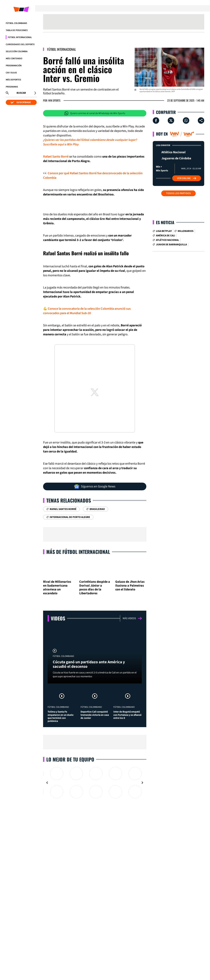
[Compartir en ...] (201, 120)
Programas (12, 87)
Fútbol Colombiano (16, 23)
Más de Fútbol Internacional (78, 552)
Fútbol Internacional (20, 37)
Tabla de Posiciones (17, 30)
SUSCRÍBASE (21, 102)
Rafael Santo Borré (56, 157)
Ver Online (187, 178)
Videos (58, 633)
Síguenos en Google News (95, 486)
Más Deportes (13, 80)
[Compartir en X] (171, 120)
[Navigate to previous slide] (47, 819)
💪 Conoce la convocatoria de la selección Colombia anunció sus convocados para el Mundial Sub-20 (87, 311)
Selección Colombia (17, 52)
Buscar (21, 93)
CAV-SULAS (11, 73)
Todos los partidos (178, 193)
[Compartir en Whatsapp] (186, 120)
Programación (14, 66)
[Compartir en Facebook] (156, 120)
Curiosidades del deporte (20, 44)
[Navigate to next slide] (142, 819)
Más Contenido (14, 59)
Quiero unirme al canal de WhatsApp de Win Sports (95, 113)
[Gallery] (95, 819)
